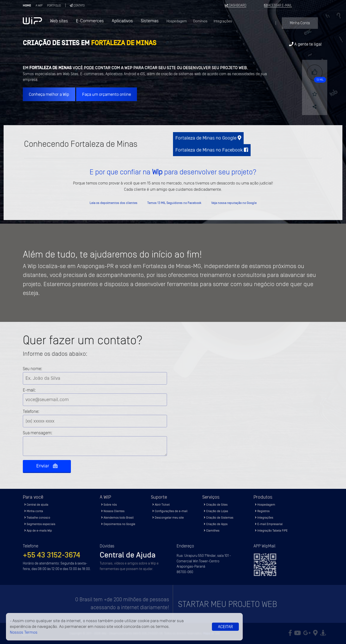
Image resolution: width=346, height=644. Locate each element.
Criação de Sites (216, 505)
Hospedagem (177, 21)
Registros (262, 511)
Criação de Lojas (216, 511)
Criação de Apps (216, 524)
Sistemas (150, 21)
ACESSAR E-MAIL (278, 6)
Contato (77, 5)
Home (27, 6)
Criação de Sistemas (219, 518)
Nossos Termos (24, 632)
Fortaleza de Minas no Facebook (212, 150)
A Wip (39, 5)
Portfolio (54, 5)
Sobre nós (109, 505)
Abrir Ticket (161, 505)
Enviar (47, 466)
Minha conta (34, 511)
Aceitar (225, 627)
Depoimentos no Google (118, 524)
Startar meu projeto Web (228, 604)
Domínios (200, 21)
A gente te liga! (305, 44)
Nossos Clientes (113, 511)
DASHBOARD (236, 6)
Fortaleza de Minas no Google (208, 138)
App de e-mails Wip (38, 531)
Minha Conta (300, 23)
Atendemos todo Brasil (117, 518)
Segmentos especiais (40, 524)
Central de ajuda (36, 505)
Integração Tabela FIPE (271, 531)
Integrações (223, 21)
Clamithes (212, 531)
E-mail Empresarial (269, 524)
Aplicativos (122, 21)
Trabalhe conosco (37, 518)
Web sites (59, 21)
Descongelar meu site (168, 518)
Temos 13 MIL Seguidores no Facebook (174, 203)
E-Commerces (90, 21)
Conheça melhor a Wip (49, 94)
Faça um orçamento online (107, 94)
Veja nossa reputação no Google (234, 203)
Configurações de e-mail (170, 511)
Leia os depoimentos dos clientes (114, 203)
